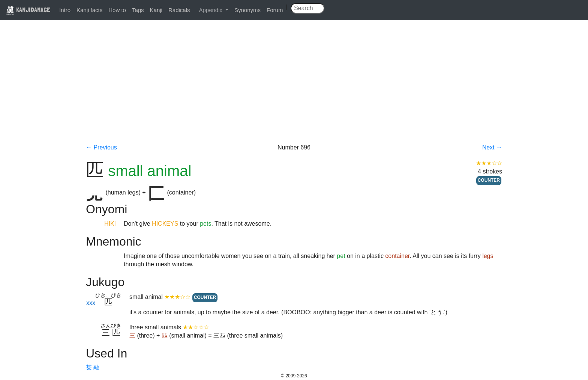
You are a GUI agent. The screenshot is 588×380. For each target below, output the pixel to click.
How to (117, 10)
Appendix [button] (211, 10)
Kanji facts (89, 10)
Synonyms (247, 10)
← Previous (101, 147)
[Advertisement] (294, 87)
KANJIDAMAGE (28, 10)
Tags (138, 10)
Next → (492, 147)
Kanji (156, 10)
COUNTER (489, 180)
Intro (65, 10)
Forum (275, 10)
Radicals (179, 10)
